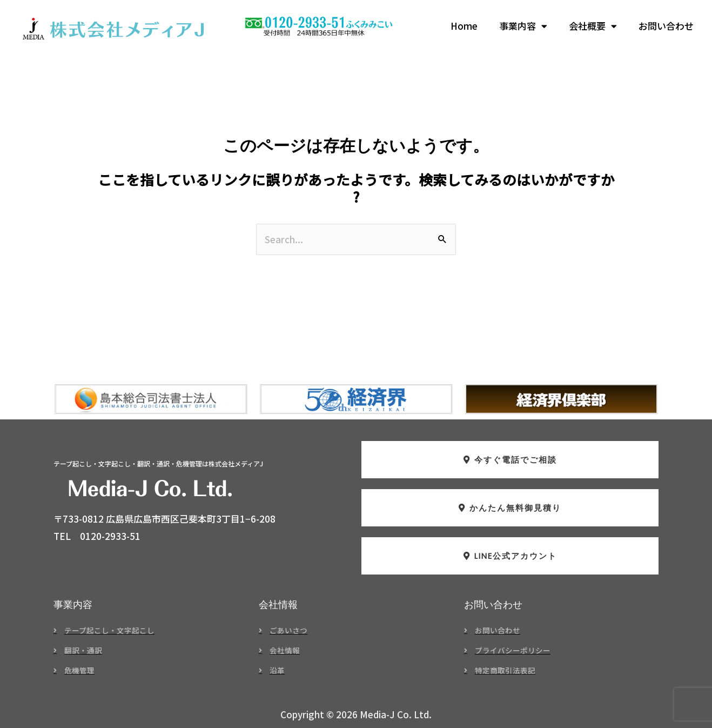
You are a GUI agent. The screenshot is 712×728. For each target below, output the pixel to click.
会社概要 (593, 26)
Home (464, 26)
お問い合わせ (666, 26)
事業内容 (523, 26)
